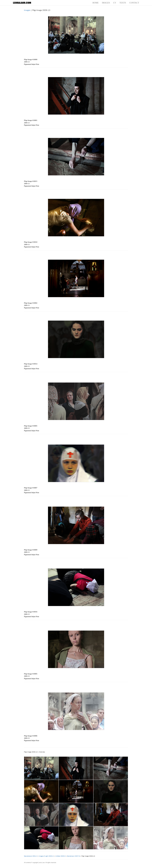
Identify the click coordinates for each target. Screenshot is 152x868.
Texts (123, 3)
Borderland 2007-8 (73, 856)
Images (106, 3)
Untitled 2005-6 (60, 856)
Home (96, 3)
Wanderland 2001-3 (31, 856)
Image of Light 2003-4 (46, 856)
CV (115, 3)
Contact (134, 3)
